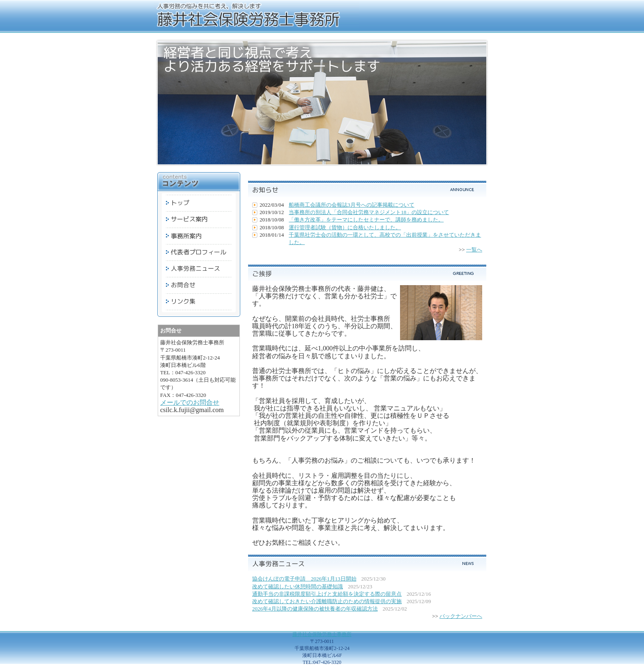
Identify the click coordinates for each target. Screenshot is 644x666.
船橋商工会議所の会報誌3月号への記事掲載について (352, 205)
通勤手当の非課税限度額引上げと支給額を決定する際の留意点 (327, 594)
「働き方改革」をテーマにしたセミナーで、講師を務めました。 (366, 220)
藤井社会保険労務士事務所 (322, 634)
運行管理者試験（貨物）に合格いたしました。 (345, 227)
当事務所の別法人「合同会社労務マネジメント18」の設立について (369, 212)
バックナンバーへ (461, 616)
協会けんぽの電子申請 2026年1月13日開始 (304, 579)
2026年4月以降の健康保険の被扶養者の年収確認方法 (315, 609)
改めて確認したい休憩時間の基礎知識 (298, 586)
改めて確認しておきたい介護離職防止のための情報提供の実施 (327, 601)
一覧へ (474, 250)
